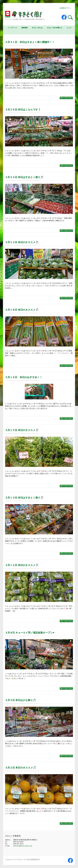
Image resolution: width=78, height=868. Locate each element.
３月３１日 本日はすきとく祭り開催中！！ (30, 42)
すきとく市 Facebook (64, 17)
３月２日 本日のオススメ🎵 (21, 768)
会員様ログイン (65, 8)
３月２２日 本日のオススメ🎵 (22, 242)
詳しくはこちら (66, 98)
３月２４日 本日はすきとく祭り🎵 (24, 177)
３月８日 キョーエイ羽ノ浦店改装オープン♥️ (30, 633)
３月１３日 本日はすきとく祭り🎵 (24, 498)
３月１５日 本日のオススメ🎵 (22, 430)
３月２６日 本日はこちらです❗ (23, 110)
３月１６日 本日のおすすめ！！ (24, 377)
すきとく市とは (37, 28)
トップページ (12, 28)
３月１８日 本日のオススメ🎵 (22, 310)
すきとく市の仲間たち (55, 28)
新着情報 (24, 28)
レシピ (69, 28)
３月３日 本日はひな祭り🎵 (21, 700)
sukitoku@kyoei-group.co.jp (23, 846)
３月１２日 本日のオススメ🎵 (22, 565)
